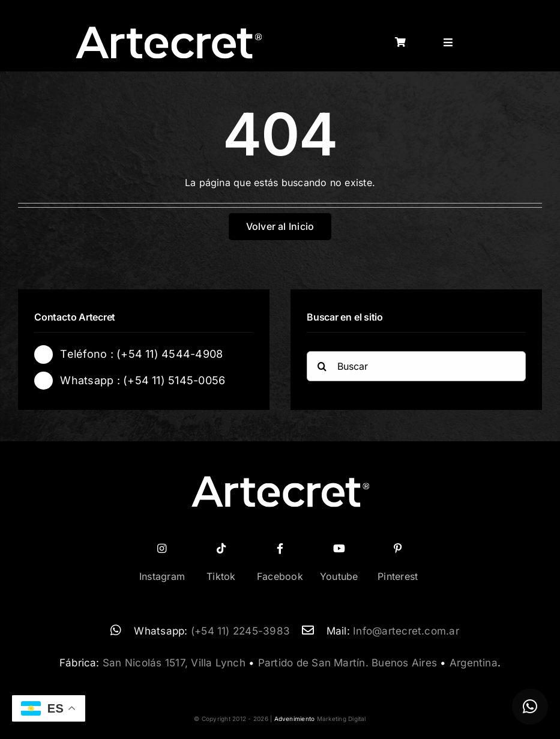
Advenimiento (295, 719)
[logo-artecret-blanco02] (168, 30)
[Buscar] (416, 368)
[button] (530, 707)
